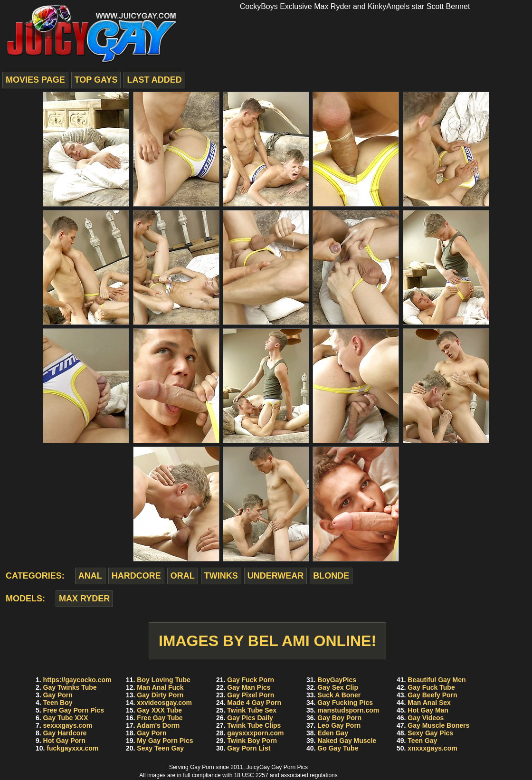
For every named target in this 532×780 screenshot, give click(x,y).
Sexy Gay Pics (430, 733)
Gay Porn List (249, 748)
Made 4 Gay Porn (254, 703)
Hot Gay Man (428, 710)
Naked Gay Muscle (347, 741)
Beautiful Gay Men (437, 680)
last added (154, 80)
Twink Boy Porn (252, 741)
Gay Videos (426, 718)
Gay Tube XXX (66, 718)
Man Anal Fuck (160, 687)
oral (183, 576)
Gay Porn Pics (290, 767)
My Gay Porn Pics (165, 741)
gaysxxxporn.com (255, 733)
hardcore (136, 576)
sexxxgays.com (68, 725)
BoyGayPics (337, 680)
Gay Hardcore (65, 733)
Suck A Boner (339, 695)
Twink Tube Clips (254, 725)
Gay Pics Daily (250, 718)
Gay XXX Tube (159, 710)
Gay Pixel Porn (251, 695)
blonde (331, 576)
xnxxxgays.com (432, 748)
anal (90, 576)
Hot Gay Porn (64, 741)
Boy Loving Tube (164, 680)
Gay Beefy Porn (432, 695)
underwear (276, 576)
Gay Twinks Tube (70, 687)
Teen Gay (422, 741)
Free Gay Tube (160, 718)
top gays (96, 80)
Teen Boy (58, 703)
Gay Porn (58, 695)
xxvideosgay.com (164, 703)
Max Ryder (84, 599)
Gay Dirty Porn (160, 695)
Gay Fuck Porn (251, 680)
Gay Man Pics (249, 687)
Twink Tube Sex (252, 710)
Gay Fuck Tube (431, 687)
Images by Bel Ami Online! (267, 641)
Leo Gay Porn (339, 725)
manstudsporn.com (348, 710)
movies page (35, 80)
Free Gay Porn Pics (74, 710)
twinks (221, 576)
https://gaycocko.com (77, 680)
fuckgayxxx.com (72, 748)
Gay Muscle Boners (438, 725)
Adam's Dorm (158, 725)
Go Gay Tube (338, 748)
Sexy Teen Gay (160, 748)
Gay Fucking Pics (345, 703)
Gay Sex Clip (338, 687)
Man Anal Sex (429, 703)
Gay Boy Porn (339, 718)
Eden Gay (333, 733)
